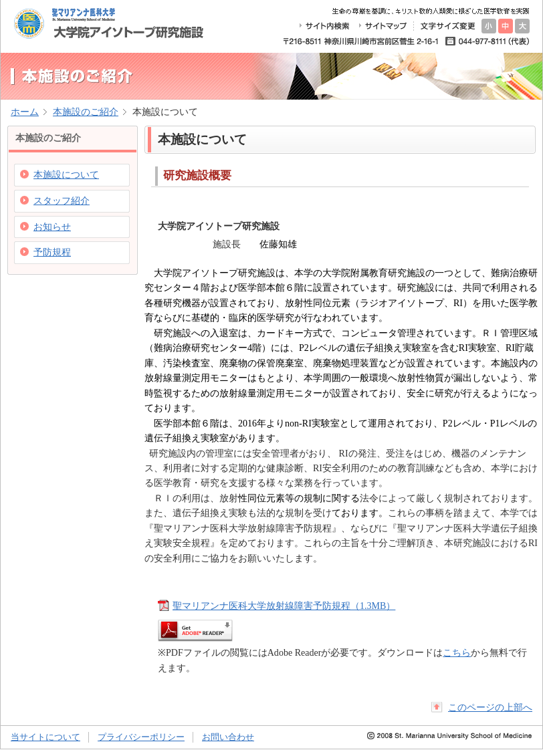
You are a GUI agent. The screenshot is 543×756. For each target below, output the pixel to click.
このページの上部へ (490, 707)
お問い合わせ (228, 737)
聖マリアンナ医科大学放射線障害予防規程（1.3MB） (284, 606)
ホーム (25, 112)
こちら (457, 652)
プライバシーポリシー (141, 737)
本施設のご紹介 (86, 112)
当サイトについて (45, 737)
